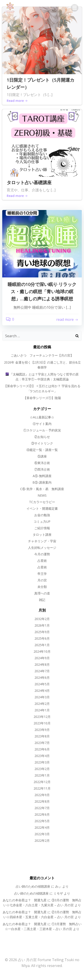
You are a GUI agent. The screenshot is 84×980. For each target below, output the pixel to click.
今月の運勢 (42, 554)
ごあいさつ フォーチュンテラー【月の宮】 (42, 355)
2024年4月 (42, 691)
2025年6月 (42, 638)
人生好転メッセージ (42, 548)
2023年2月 (42, 769)
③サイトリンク (42, 443)
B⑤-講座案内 (42, 482)
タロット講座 (42, 535)
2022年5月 (42, 821)
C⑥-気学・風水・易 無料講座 (42, 489)
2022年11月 (42, 788)
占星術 (42, 561)
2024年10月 (42, 651)
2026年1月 (42, 625)
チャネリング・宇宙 (42, 541)
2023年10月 (42, 723)
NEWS (42, 495)
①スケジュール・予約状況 (42, 430)
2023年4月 (42, 756)
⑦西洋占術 (42, 469)
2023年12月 (42, 717)
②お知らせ (42, 437)
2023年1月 (42, 775)
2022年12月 (42, 782)
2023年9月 (42, 730)
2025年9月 (42, 632)
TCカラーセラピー (42, 502)
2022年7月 (42, 808)
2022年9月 (42, 795)
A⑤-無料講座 (42, 476)
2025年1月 (42, 645)
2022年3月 (42, 834)
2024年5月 (42, 684)
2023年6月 (42, 749)
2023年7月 (42, 743)
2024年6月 (42, 678)
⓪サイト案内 (42, 424)
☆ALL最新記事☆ (42, 417)
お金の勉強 (42, 515)
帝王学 (42, 574)
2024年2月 (42, 704)
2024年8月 (42, 664)
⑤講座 (42, 456)
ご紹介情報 (42, 528)
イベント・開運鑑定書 (42, 508)
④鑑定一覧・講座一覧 (42, 450)
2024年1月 (42, 710)
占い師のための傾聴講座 (33, 886)
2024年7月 (42, 671)
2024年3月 (42, 697)
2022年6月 (42, 814)
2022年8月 (42, 801)
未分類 (42, 587)
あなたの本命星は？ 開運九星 (25, 900)
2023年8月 (42, 736)
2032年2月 (42, 619)
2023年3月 (42, 762)
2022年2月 (42, 840)
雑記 (42, 600)
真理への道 (42, 593)
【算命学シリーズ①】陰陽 (42, 398)
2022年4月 (42, 827)
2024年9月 (42, 658)
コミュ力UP (42, 521)
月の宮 (42, 580)
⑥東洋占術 (42, 463)
